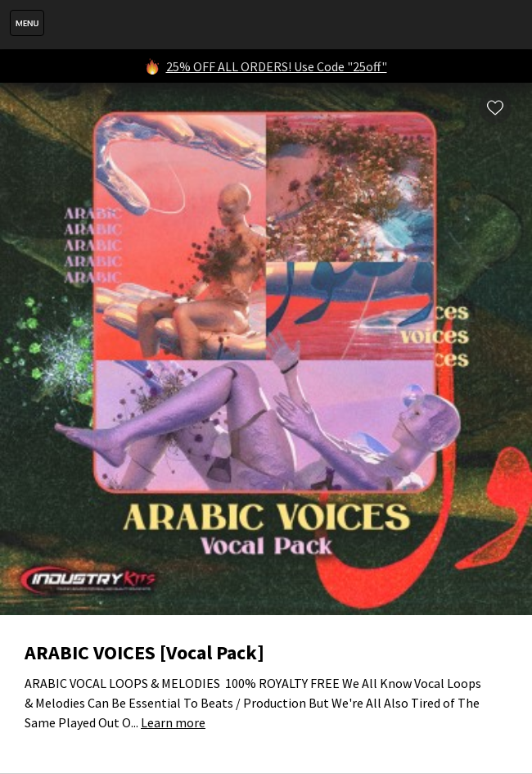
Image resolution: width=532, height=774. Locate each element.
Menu (27, 23)
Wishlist (495, 107)
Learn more (173, 722)
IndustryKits (284, 25)
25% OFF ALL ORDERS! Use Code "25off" (277, 66)
